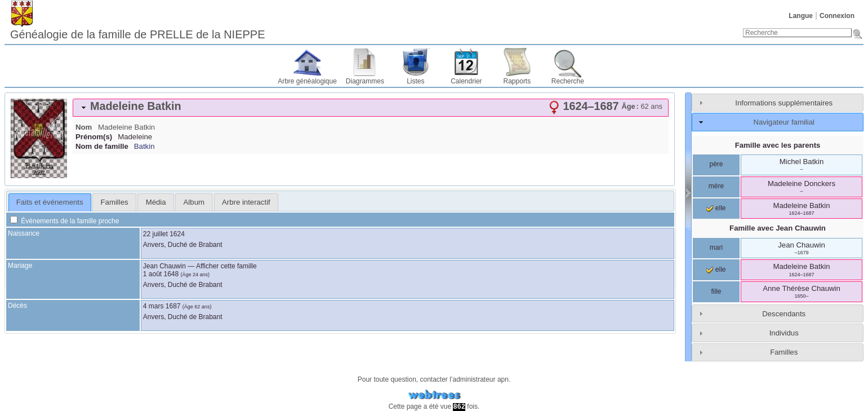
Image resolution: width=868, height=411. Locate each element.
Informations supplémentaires (784, 103)
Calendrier (466, 81)
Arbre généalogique (307, 81)
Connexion (837, 16)
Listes (415, 81)
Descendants (784, 314)
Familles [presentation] (115, 202)
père (716, 164)
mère (716, 186)
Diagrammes (365, 81)
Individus (784, 333)
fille (716, 291)
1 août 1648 (161, 274)
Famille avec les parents (778, 145)
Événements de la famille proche (64, 221)
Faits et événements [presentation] (50, 202)
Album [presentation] (194, 202)
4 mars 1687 (162, 306)
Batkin (144, 146)
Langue (801, 16)
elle (716, 208)
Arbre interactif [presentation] (246, 202)
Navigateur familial (784, 122)
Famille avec (778, 228)
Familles (784, 352)
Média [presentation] (156, 202)
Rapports (517, 81)
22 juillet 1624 (164, 234)
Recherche (568, 81)
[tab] (371, 108)
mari (716, 248)
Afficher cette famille (226, 266)
